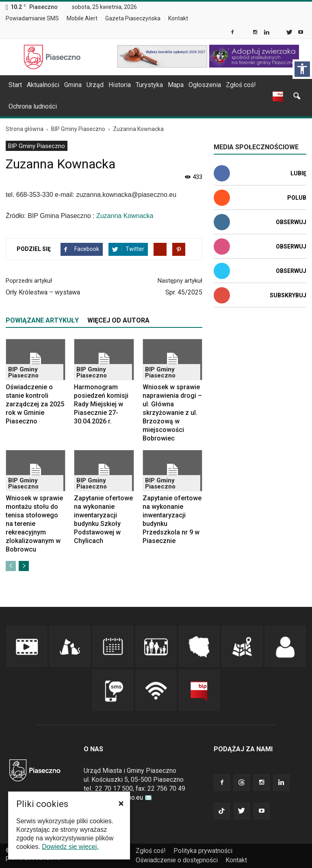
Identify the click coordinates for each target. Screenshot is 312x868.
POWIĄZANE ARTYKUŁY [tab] (42, 320)
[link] (233, 33)
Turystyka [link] (149, 85)
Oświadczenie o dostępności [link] (177, 860)
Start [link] (15, 85)
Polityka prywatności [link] (203, 851)
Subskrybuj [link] (288, 295)
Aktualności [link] (43, 85)
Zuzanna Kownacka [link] (125, 216)
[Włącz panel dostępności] (302, 69)
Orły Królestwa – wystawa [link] (43, 292)
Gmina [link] (73, 85)
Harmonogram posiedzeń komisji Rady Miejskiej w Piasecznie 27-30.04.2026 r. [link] (101, 404)
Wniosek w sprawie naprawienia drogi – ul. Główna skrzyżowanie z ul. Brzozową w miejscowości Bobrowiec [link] (172, 413)
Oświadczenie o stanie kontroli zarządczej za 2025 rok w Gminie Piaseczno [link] (35, 404)
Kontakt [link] (178, 18)
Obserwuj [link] (291, 222)
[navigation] (146, 85)
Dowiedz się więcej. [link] (70, 847)
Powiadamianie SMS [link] (32, 18)
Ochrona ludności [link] (33, 106)
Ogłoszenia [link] (205, 85)
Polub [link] (297, 198)
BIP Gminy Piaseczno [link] (37, 146)
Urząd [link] (95, 85)
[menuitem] (36, 19)
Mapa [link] (176, 85)
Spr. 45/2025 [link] (184, 292)
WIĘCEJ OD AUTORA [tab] (118, 320)
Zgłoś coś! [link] (241, 85)
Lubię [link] (298, 173)
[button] (121, 803)
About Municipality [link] (200, 19)
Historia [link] (120, 85)
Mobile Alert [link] (82, 18)
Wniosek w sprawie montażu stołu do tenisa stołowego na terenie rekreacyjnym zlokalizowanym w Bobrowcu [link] (34, 524)
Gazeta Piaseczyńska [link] (133, 18)
